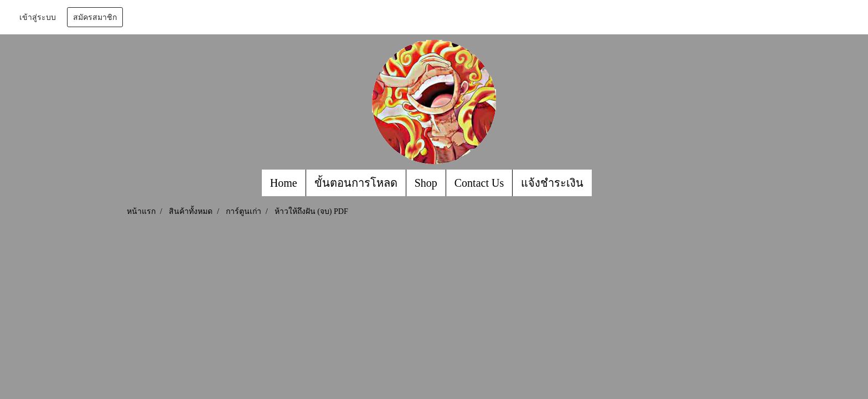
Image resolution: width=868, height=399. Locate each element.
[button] (602, 183)
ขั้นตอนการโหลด (356, 183)
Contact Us (479, 183)
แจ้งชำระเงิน (552, 183)
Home (284, 183)
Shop (426, 183)
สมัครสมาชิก (95, 17)
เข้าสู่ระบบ (38, 17)
